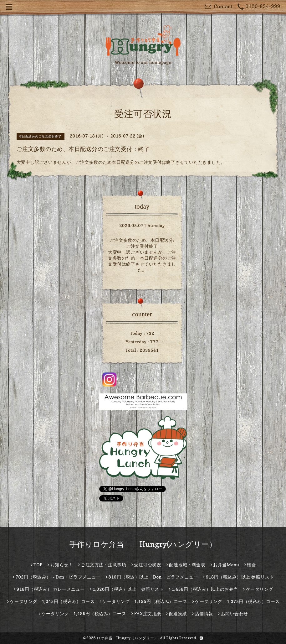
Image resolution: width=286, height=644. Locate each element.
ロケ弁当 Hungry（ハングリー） (127, 638)
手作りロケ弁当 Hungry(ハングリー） (143, 544)
